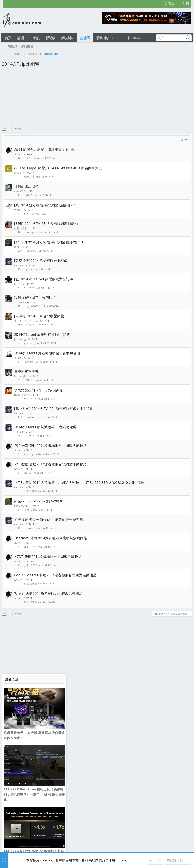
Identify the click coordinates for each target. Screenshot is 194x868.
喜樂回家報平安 (28, 371)
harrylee (32, 251)
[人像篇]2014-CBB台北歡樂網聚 (40, 316)
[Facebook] (186, 847)
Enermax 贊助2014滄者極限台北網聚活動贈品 (52, 543)
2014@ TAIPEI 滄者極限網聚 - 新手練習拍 (48, 353)
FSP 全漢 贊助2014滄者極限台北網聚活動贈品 (52, 446)
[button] (29, 38)
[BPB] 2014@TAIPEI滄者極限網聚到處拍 (47, 223)
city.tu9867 (33, 306)
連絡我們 (114, 696)
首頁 (174, 696)
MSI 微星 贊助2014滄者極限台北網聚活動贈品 (52, 464)
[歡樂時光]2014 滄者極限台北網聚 (42, 261)
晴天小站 (32, 158)
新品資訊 (79, 770)
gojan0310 (32, 552)
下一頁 (19, 129)
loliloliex (31, 288)
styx (28, 214)
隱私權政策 (154, 696)
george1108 (33, 362)
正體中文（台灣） (32, 696)
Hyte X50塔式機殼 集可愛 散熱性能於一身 (98, 720)
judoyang (21, 339)
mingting (32, 325)
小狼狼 (19, 358)
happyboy (33, 232)
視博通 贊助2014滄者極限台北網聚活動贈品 (50, 599)
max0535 (21, 191)
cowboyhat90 (34, 454)
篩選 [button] (113, 140)
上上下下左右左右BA (27, 321)
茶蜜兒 (29, 515)
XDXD (30, 195)
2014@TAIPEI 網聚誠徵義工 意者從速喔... (48, 427)
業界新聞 (79, 749)
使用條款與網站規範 (133, 696)
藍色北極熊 (22, 228)
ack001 (30, 473)
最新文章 (79, 713)
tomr (18, 247)
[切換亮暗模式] (131, 38)
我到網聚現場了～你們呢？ (36, 298)
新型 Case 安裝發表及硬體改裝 (92, 728)
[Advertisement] (63, 99)
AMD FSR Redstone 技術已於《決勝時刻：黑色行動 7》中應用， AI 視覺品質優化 (158, 180)
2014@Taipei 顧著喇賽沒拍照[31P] (43, 334)
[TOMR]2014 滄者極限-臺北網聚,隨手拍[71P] (51, 242)
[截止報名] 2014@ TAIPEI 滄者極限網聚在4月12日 (55, 409)
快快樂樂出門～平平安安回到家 (40, 390)
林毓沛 (31, 380)
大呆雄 (19, 210)
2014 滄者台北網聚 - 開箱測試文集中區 (46, 150)
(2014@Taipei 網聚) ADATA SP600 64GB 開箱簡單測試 (59, 168)
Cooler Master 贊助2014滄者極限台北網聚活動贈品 (57, 581)
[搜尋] (164, 38)
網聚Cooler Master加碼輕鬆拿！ (42, 506)
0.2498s (61, 849)
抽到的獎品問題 (28, 187)
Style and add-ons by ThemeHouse (97, 845)
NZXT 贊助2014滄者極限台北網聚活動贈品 (49, 562)
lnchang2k (22, 376)
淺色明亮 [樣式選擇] (13, 696)
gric (29, 269)
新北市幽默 (32, 497)
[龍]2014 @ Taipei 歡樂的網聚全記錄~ (46, 279)
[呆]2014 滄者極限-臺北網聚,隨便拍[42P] (48, 205)
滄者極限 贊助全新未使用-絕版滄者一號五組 (50, 525)
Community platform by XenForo (40, 845)
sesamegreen (56, 730)
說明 (166, 696)
